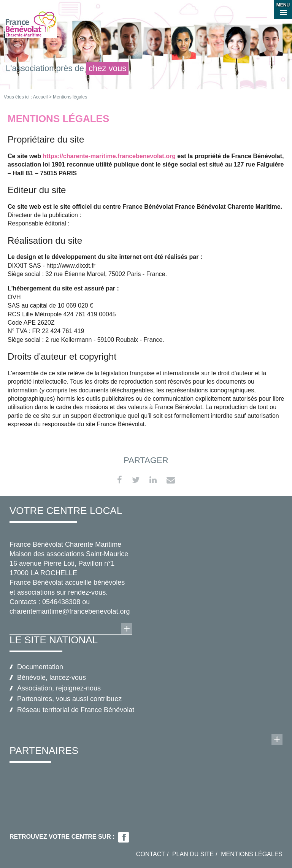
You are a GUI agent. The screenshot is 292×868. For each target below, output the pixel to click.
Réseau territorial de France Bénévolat (76, 710)
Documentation (40, 667)
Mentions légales (252, 854)
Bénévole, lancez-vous (52, 678)
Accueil (40, 97)
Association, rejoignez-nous (59, 688)
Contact (151, 854)
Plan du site (193, 854)
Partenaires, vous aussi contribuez (69, 699)
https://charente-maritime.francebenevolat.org (109, 156)
